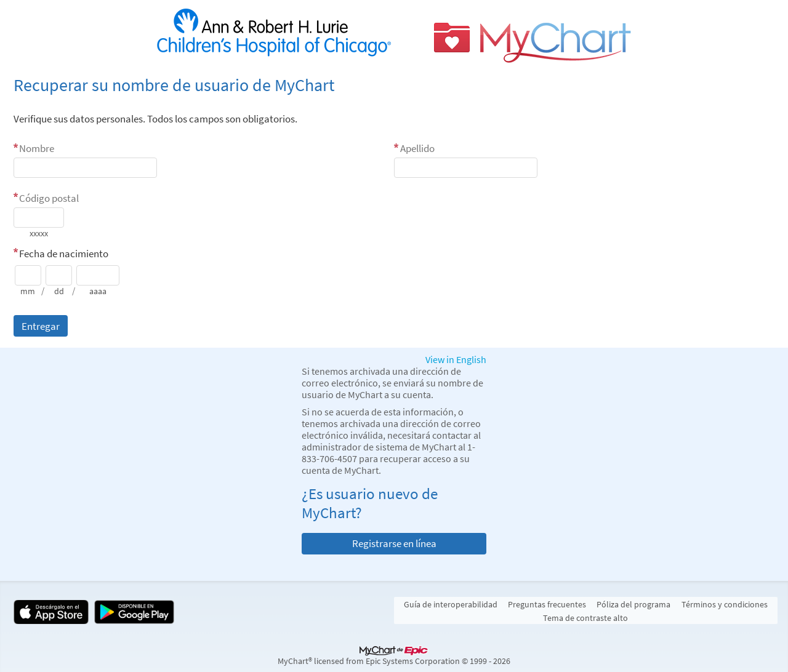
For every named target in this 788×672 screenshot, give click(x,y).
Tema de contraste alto (585, 618)
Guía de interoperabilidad (451, 604)
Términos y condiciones (725, 604)
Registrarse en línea (394, 543)
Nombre (37, 148)
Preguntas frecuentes (547, 604)
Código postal (49, 198)
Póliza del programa (633, 604)
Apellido (417, 148)
